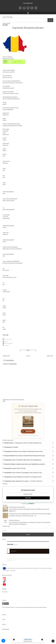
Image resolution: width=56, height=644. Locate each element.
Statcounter (5, 592)
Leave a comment (9, 343)
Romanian (7, 345)
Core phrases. (28, 3)
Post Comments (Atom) (17, 400)
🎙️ (3, 641)
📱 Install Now (28, 431)
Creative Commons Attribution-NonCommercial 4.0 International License (31, 607)
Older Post (50, 356)
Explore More (28, 639)
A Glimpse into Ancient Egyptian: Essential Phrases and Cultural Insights (30, 514)
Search (14, 551)
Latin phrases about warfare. (17, 507)
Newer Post (6, 356)
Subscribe (28, 498)
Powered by (28, 504)
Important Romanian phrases (28, 28)
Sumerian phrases (14, 520)
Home (28, 356)
